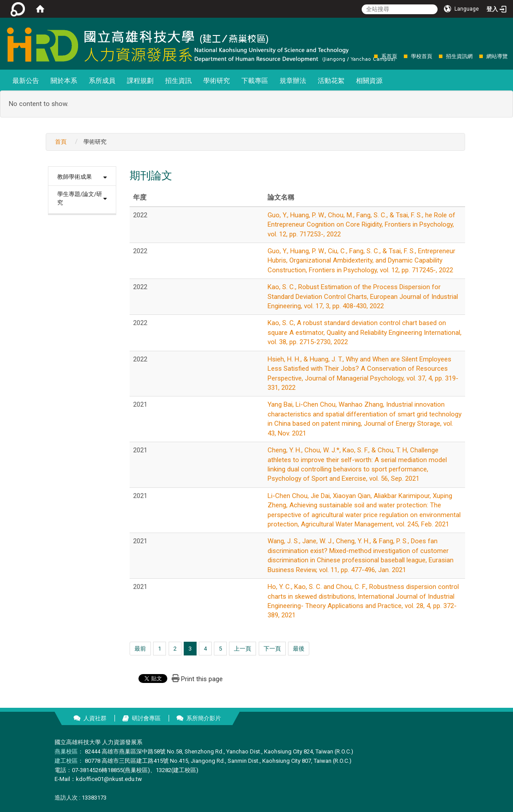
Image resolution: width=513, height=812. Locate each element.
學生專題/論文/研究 (80, 198)
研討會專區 (146, 718)
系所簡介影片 (204, 718)
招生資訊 (178, 81)
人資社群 (95, 718)
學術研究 (217, 81)
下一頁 (272, 649)
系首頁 (389, 56)
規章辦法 (293, 81)
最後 (299, 649)
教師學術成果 (75, 177)
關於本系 (64, 81)
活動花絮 (331, 81)
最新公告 (26, 81)
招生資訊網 (459, 56)
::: (369, 56)
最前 (140, 649)
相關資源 (369, 81)
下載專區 (255, 81)
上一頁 (243, 649)
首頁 (61, 142)
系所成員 (102, 81)
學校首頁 (422, 56)
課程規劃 (140, 81)
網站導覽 (497, 56)
